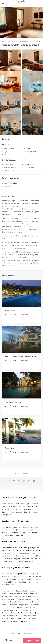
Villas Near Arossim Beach (18, 594)
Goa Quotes (6, 515)
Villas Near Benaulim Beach (12, 602)
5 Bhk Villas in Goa (9, 579)
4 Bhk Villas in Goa (34, 576)
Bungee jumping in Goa (21, 533)
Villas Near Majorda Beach (18, 621)
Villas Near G (7, 618)
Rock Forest (10, 311)
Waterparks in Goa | (10, 550)
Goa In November (16, 512)
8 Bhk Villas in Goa (15, 582)
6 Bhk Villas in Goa (25, 579)
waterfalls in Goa (8, 556)
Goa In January (8, 504)
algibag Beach (17, 618)
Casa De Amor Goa (13, 402)
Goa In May (16, 506)
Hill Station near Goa (25, 550)
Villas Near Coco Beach (26, 613)
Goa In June (27, 506)
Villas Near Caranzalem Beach (13, 610)
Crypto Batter (28, 561)
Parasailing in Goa (24, 530)
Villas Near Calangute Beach (19, 605)
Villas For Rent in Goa (10, 574)
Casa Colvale (10, 448)
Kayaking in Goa (12, 535)
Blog (22, 535)
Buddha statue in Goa (15, 553)
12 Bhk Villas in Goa (30, 582)
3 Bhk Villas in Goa (19, 576)
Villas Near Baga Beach (24, 596)
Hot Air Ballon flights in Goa (12, 527)
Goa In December (31, 512)
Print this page (21, 473)
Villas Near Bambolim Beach (28, 599)
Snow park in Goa (15, 561)
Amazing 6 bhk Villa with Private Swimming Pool (21, 356)
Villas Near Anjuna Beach (11, 591)
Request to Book (32, 641)
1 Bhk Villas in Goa (26, 574)
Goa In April (7, 506)
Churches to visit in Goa (11, 548)
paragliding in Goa (9, 530)
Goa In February (21, 504)
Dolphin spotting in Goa (30, 548)
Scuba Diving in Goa (32, 527)
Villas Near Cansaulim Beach (26, 607)
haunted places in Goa (25, 556)
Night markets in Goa (25, 559)
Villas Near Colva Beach (28, 616)
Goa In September (25, 509)
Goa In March (33, 504)
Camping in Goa (30, 553)
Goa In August (11, 509)
